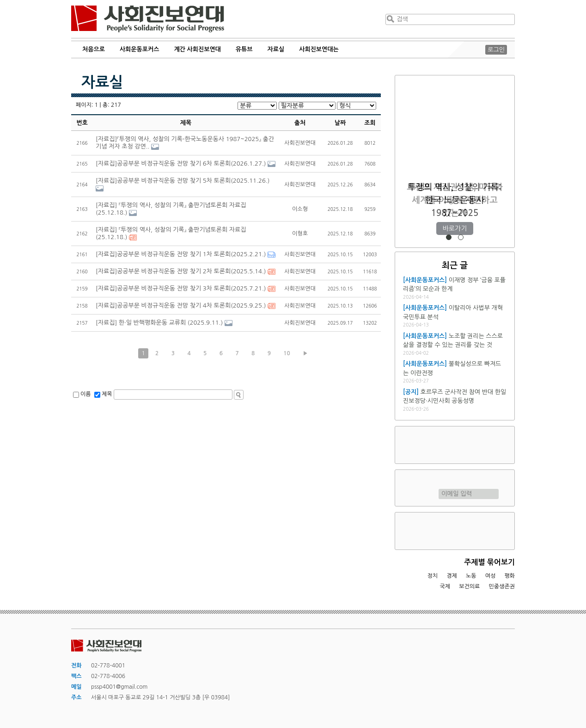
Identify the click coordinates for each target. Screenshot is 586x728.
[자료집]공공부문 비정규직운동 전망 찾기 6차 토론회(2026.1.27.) (181, 163)
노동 (471, 576)
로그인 (496, 50)
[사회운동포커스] (425, 280)
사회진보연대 (148, 19)
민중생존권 (502, 586)
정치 (432, 576)
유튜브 (244, 49)
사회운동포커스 (140, 49)
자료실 (276, 49)
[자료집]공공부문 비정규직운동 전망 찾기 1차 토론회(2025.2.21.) (181, 254)
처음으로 (94, 49)
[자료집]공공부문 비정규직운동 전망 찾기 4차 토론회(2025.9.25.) (181, 305)
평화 (510, 576)
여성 (491, 576)
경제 (452, 576)
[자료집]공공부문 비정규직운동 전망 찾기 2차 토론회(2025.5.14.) (181, 271)
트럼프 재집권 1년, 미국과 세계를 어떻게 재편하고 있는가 (455, 200)
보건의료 (469, 586)
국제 (445, 586)
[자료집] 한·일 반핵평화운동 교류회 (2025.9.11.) (159, 323)
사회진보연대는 (319, 49)
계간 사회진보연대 (197, 49)
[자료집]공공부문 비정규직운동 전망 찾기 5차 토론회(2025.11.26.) (183, 181)
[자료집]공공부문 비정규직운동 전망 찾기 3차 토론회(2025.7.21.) (181, 288)
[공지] (411, 392)
